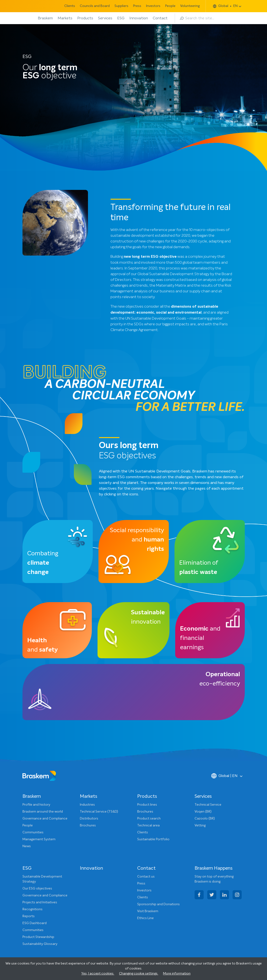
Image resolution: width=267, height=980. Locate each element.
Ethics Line (145, 918)
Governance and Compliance (45, 819)
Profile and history (36, 805)
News (27, 846)
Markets (65, 18)
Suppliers (121, 6)
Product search (149, 819)
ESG (121, 18)
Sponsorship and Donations (158, 904)
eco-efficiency (220, 679)
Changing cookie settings (139, 974)
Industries (87, 805)
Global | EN (224, 776)
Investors (153, 6)
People (170, 6)
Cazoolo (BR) (205, 819)
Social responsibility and (137, 540)
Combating (43, 563)
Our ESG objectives (37, 889)
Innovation (139, 18)
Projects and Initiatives (40, 902)
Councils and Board (95, 6)
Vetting (200, 825)
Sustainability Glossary (40, 944)
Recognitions (33, 909)
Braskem (45, 18)
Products (85, 18)
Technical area (148, 825)
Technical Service (208, 805)
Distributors (89, 819)
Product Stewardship (38, 937)
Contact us (146, 877)
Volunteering (190, 6)
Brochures (88, 825)
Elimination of (199, 568)
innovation (148, 617)
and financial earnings (200, 638)
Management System (39, 839)
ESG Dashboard (35, 923)
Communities (33, 832)
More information (177, 974)
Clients (70, 6)
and (43, 645)
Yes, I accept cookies (98, 974)
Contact (160, 18)
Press (137, 6)
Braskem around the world (43, 812)
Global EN (225, 6)
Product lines (147, 805)
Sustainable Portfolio (153, 839)
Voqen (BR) (203, 812)
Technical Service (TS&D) (99, 812)
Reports (29, 916)
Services (105, 18)
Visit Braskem (148, 911)
